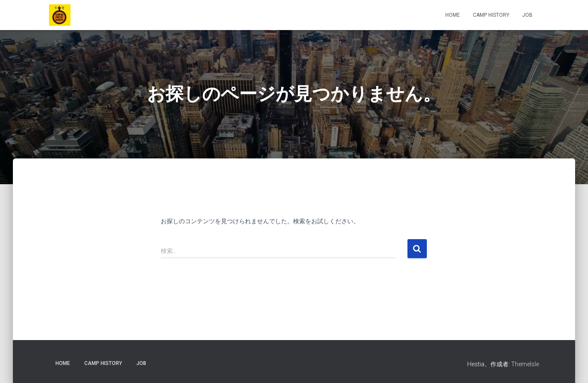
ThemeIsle (525, 364)
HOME (453, 15)
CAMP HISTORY (491, 15)
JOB (527, 15)
